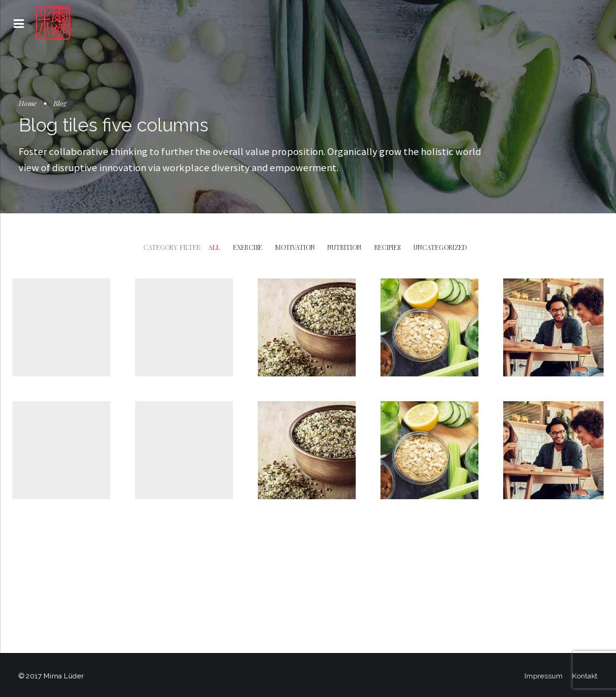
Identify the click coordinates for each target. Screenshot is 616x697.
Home (28, 103)
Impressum (543, 676)
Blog (60, 103)
